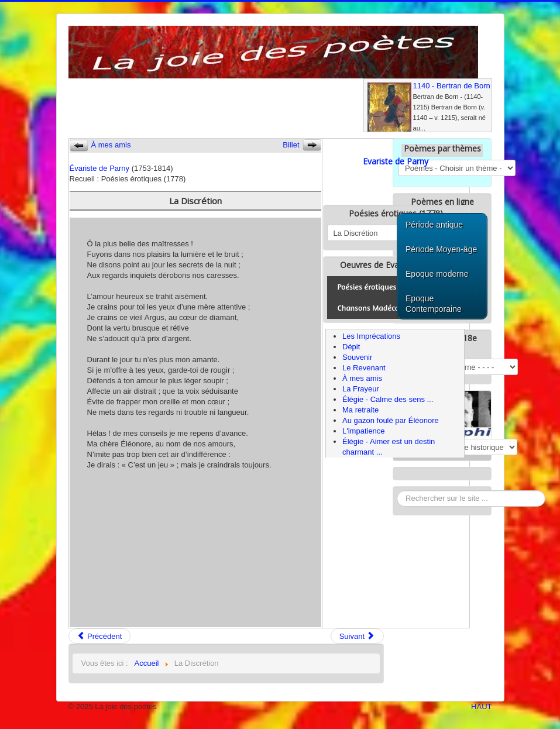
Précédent (100, 636)
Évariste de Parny (100, 168)
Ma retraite (360, 410)
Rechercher (397, 491)
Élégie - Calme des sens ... (388, 399)
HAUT (481, 706)
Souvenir (357, 357)
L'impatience (364, 431)
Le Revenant (364, 368)
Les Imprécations (371, 336)
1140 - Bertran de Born (452, 86)
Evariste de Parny (396, 161)
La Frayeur (361, 389)
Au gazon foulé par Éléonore (391, 420)
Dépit (351, 347)
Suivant (357, 636)
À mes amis (362, 378)
